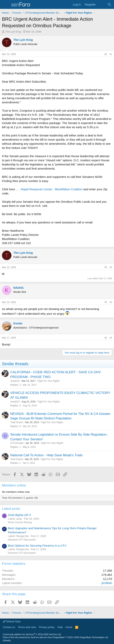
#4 (111, 338)
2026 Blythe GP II (19, 515)
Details (7, 640)
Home (69, 627)
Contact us (9, 627)
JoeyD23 (15, 381)
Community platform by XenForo (32, 634)
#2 (111, 267)
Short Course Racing (20, 522)
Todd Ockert (17, 422)
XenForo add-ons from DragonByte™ (48, 637)
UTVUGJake (17, 443)
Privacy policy (47, 627)
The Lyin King (13, 32)
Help (60, 627)
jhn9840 (107, 583)
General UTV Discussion (22, 540)
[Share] (106, 54)
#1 (111, 54)
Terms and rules (27, 627)
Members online (14, 485)
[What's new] (101, 4)
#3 (111, 302)
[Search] (109, 4)
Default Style (12, 621)
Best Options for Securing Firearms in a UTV (37, 546)
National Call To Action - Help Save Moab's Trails (46, 455)
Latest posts (11, 509)
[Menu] (5, 5)
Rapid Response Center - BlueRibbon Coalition (52, 189)
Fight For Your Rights (49, 381)
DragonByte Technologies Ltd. (94, 637)
